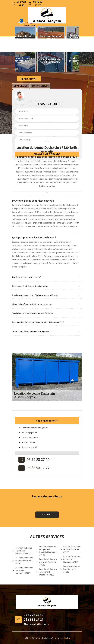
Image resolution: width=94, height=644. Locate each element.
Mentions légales (62, 638)
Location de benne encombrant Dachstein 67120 (22, 551)
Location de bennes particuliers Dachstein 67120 (22, 571)
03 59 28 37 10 (19, 3)
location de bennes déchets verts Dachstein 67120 (70, 559)
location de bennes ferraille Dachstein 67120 (70, 549)
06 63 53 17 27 (35, 3)
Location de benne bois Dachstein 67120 (70, 569)
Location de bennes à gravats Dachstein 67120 (46, 562)
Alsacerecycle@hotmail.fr (36, 624)
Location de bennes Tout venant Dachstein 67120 (46, 572)
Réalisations (29, 79)
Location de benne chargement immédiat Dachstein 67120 (47, 551)
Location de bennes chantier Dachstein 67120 (22, 561)
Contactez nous (40, 86)
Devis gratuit (21, 86)
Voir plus (47, 515)
